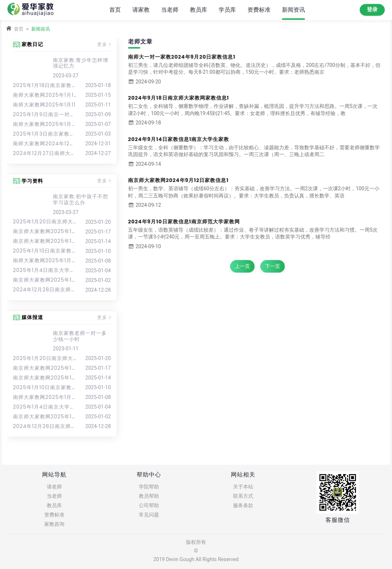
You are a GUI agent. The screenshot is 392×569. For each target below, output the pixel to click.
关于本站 (243, 487)
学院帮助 (149, 487)
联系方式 (243, 496)
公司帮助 (149, 505)
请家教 (141, 10)
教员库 (199, 10)
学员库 (227, 10)
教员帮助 (149, 496)
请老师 (54, 487)
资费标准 (259, 10)
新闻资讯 (293, 10)
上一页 (242, 266)
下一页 (273, 266)
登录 (372, 9)
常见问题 (149, 515)
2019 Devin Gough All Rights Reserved (196, 559)
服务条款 (243, 505)
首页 (115, 10)
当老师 (170, 10)
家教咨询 (54, 524)
